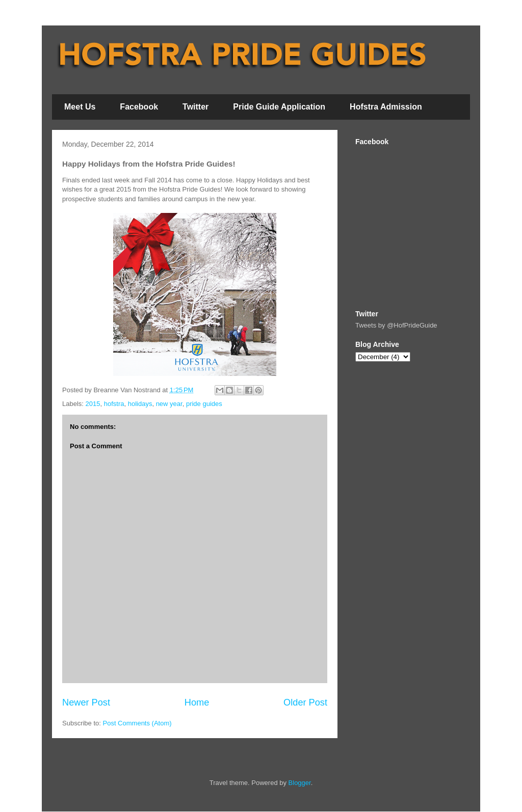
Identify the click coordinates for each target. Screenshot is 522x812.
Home (197, 702)
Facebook (139, 107)
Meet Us (80, 107)
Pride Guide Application (279, 107)
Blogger (300, 783)
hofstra (114, 404)
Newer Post (86, 702)
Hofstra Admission (386, 107)
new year (169, 404)
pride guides (204, 404)
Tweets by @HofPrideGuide (396, 325)
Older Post (305, 702)
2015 (93, 404)
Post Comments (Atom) (137, 723)
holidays (140, 404)
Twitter (195, 107)
